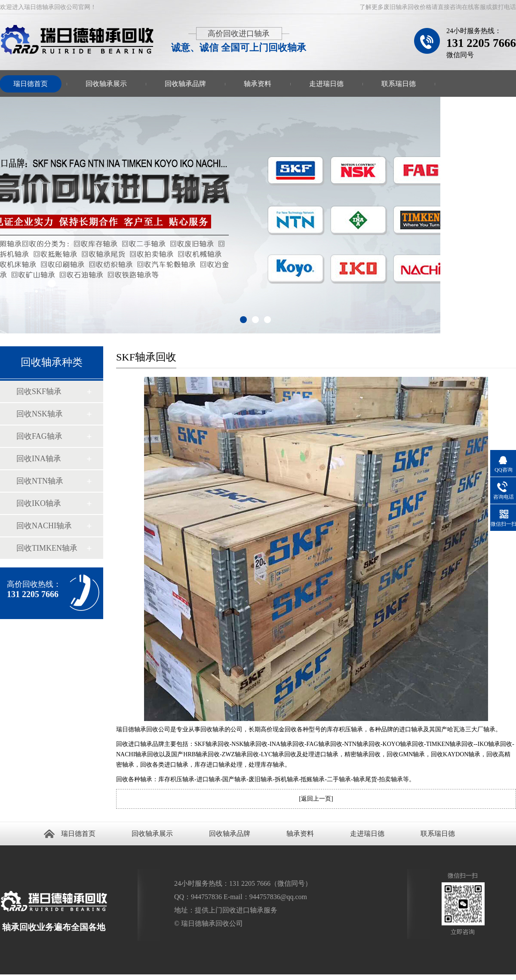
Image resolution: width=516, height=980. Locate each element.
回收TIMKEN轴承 (47, 548)
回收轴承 (4, 977)
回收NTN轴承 (40, 481)
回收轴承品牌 (185, 84)
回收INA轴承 (39, 459)
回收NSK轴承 (40, 414)
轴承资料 (258, 84)
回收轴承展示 (106, 84)
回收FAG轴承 (39, 436)
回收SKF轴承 (39, 391)
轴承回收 (36, 977)
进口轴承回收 (61, 977)
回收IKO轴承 (39, 503)
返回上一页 (316, 799)
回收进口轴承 (15, 977)
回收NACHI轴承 (44, 526)
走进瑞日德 (326, 84)
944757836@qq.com (278, 897)
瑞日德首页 (78, 834)
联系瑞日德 (399, 84)
